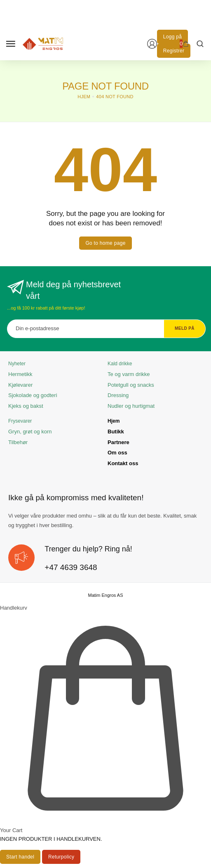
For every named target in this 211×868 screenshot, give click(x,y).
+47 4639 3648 (71, 567)
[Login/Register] (152, 44)
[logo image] (43, 43)
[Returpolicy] (61, 857)
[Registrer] (174, 51)
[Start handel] (20, 857)
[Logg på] (172, 37)
